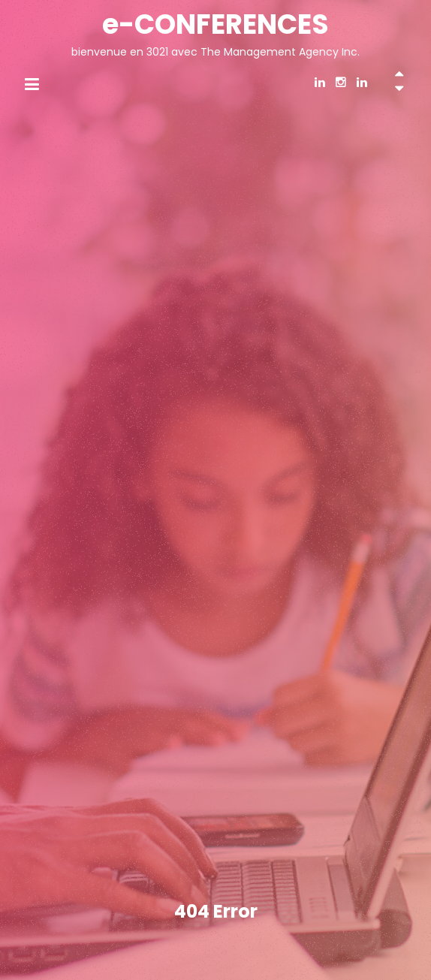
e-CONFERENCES (215, 24)
